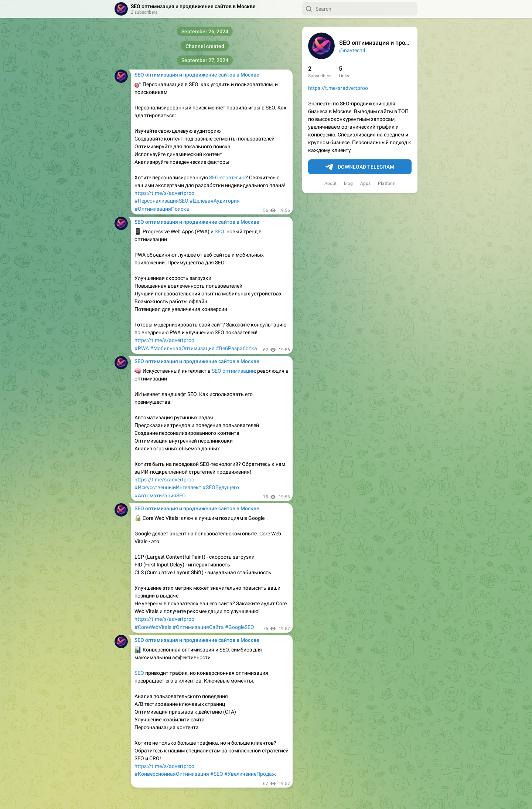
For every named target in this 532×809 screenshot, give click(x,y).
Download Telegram (360, 167)
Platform (387, 183)
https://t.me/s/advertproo (338, 88)
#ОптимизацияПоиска (162, 209)
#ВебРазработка (236, 348)
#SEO (217, 774)
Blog (348, 183)
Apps (365, 183)
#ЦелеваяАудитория (215, 201)
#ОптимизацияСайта (198, 627)
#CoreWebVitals (153, 627)
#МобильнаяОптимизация (182, 348)
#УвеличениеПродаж (250, 774)
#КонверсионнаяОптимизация (172, 774)
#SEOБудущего (221, 487)
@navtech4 (352, 50)
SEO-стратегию (227, 177)
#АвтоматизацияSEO (160, 495)
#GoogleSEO (240, 627)
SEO (219, 231)
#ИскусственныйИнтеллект (168, 487)
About (330, 183)
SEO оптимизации (233, 371)
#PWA (142, 348)
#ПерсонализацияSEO (161, 201)
